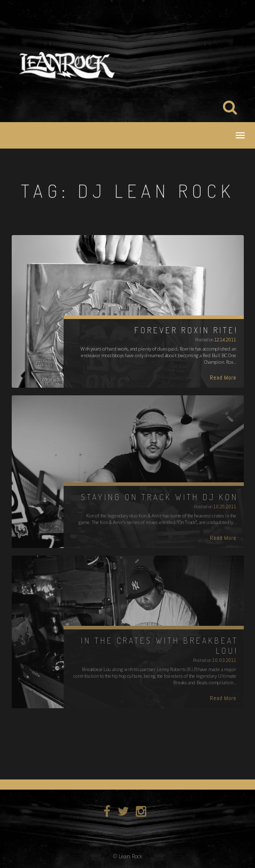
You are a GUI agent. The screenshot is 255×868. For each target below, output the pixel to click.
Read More (223, 378)
